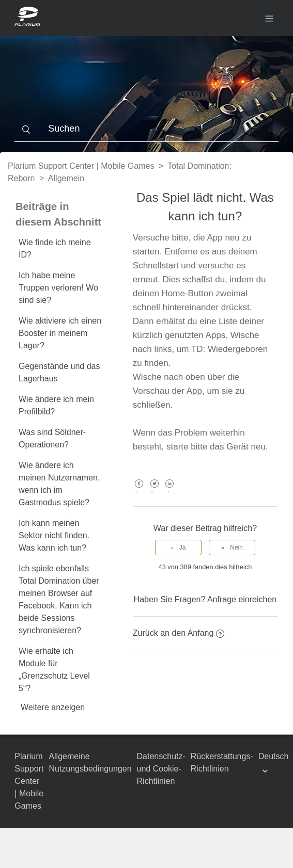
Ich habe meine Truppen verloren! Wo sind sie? (58, 288)
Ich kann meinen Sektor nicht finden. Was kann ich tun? (54, 535)
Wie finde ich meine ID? (55, 248)
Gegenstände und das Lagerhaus (59, 372)
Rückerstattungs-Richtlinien (222, 762)
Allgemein (66, 178)
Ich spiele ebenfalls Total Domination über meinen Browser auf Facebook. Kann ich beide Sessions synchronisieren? (59, 599)
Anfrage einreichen (242, 599)
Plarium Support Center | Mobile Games (81, 166)
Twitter (154, 491)
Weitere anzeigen (53, 707)
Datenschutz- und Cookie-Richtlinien (161, 769)
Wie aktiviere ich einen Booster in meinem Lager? (60, 333)
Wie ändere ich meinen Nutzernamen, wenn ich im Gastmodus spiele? (59, 484)
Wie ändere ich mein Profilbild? (56, 405)
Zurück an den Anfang (179, 633)
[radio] (178, 548)
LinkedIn (170, 491)
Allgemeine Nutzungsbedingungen (90, 762)
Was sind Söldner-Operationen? (52, 438)
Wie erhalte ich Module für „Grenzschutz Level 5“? (54, 670)
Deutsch (274, 756)
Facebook (139, 491)
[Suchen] (146, 129)
